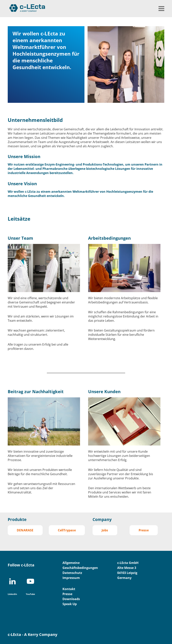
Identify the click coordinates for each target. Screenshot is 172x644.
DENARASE (25, 530)
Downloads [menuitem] (71, 599)
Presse (144, 530)
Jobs (105, 530)
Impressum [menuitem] (71, 578)
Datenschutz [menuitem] (72, 573)
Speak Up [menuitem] (70, 604)
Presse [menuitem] (67, 594)
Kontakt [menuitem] (69, 589)
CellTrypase (67, 530)
